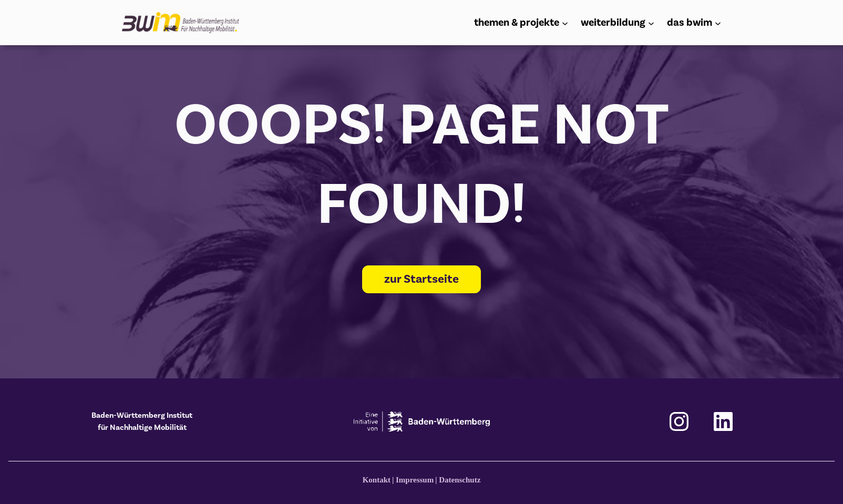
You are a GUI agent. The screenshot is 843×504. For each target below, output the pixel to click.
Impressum (415, 480)
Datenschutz (460, 480)
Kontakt (377, 480)
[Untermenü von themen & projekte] (565, 23)
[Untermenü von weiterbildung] (651, 23)
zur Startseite (421, 279)
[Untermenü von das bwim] (718, 23)
